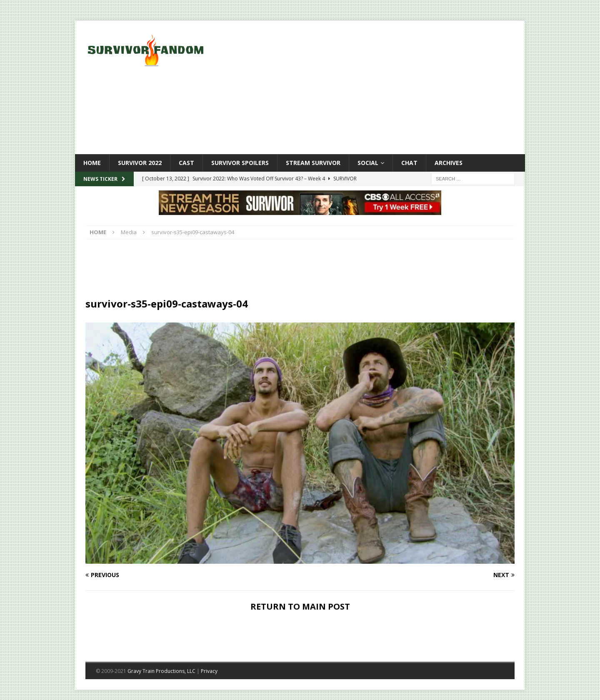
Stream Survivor (313, 163)
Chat (409, 163)
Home (92, 163)
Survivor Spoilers (240, 163)
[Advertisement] (373, 87)
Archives (449, 163)
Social (368, 163)
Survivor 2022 (140, 163)
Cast (186, 163)
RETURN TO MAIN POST (300, 606)
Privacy (209, 671)
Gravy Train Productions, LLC (161, 671)
